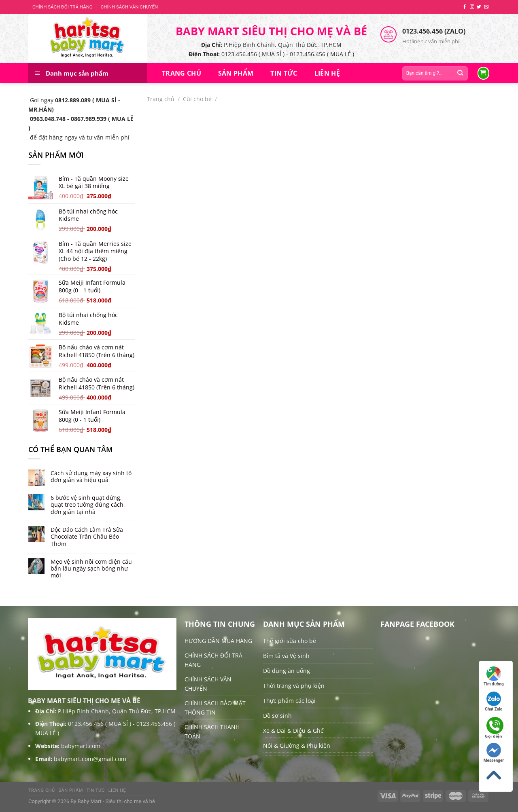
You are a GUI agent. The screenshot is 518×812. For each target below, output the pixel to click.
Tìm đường (494, 676)
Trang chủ (182, 73)
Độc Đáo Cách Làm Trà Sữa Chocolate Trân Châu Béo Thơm (87, 537)
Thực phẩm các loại (289, 701)
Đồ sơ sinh (277, 716)
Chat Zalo (494, 701)
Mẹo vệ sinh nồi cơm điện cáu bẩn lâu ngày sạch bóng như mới (91, 569)
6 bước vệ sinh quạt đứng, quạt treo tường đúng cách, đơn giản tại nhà (88, 505)
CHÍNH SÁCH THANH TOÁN (212, 732)
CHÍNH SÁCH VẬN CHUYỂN (129, 7)
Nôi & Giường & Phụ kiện (297, 745)
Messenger (494, 753)
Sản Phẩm (236, 73)
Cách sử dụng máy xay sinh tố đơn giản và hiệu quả (91, 477)
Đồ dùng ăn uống (287, 671)
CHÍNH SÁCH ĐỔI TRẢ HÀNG (63, 7)
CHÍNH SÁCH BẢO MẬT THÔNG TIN (215, 708)
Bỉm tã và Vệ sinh (286, 656)
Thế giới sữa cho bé (290, 641)
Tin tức (284, 73)
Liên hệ (327, 73)
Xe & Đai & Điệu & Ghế (293, 731)
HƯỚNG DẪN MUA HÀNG (218, 641)
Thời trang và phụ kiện (294, 686)
